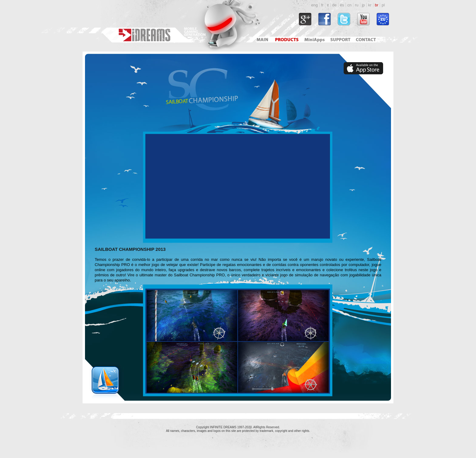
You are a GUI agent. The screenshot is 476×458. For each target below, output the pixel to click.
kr (370, 5)
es (342, 5)
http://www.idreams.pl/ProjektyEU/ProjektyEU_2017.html (383, 19)
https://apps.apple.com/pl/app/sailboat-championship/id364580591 (363, 68)
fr (322, 5)
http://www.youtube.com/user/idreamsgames (363, 19)
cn (349, 5)
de (334, 5)
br (377, 5)
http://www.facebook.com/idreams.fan (325, 19)
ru (357, 5)
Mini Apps (314, 40)
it (328, 5)
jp (363, 5)
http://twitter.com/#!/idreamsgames (344, 19)
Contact (367, 40)
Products (287, 40)
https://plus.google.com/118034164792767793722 (305, 19)
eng (314, 5)
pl (383, 5)
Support (339, 40)
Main (262, 40)
